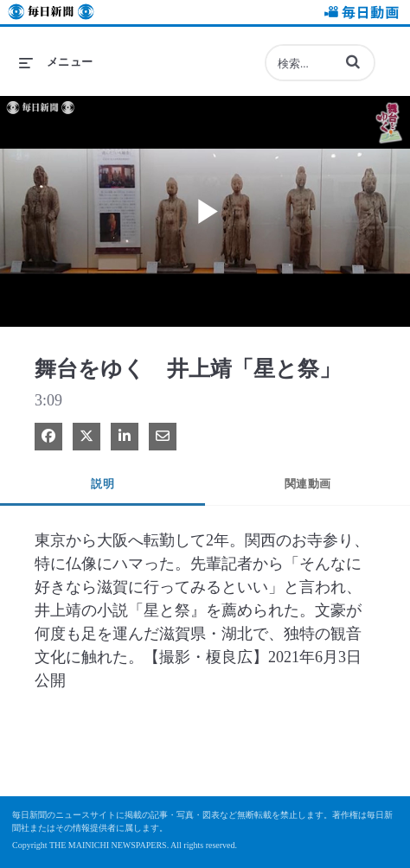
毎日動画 (359, 14)
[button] (353, 61)
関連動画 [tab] (308, 484)
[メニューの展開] (56, 62)
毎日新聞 (51, 14)
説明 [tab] (102, 484)
